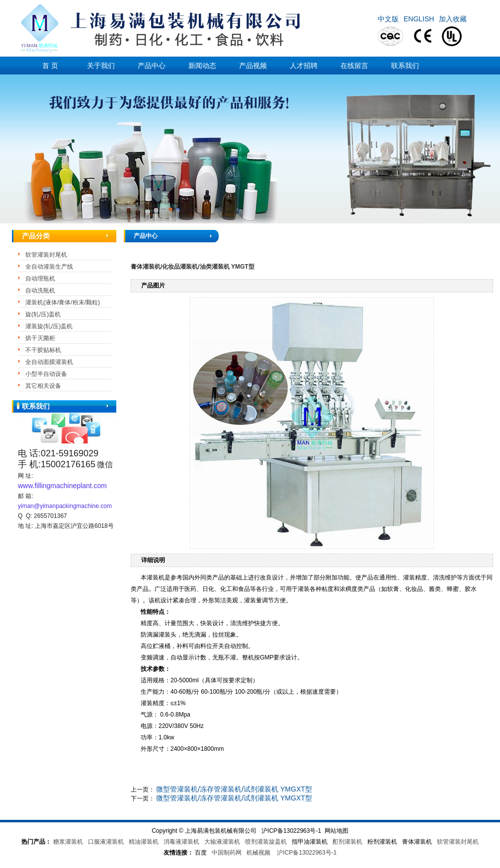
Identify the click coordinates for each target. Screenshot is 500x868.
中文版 (388, 19)
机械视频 (258, 853)
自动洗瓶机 (40, 290)
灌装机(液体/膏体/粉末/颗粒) (63, 302)
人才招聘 (304, 66)
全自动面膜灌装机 (49, 362)
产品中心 (152, 66)
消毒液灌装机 (181, 842)
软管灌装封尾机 (46, 255)
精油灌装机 (144, 842)
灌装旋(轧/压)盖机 (49, 326)
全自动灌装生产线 (49, 267)
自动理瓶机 (40, 279)
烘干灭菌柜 (40, 338)
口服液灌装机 (106, 842)
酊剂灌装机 (347, 842)
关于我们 (101, 66)
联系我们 (405, 66)
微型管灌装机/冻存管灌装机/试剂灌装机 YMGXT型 (234, 789)
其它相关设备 (43, 386)
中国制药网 (227, 853)
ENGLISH (419, 19)
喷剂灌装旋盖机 (266, 842)
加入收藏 (453, 19)
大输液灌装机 (222, 842)
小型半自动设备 (46, 374)
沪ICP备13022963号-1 (307, 853)
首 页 (50, 66)
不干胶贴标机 (43, 350)
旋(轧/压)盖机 (43, 314)
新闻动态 (202, 66)
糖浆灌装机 (68, 842)
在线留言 (354, 66)
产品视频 (253, 66)
